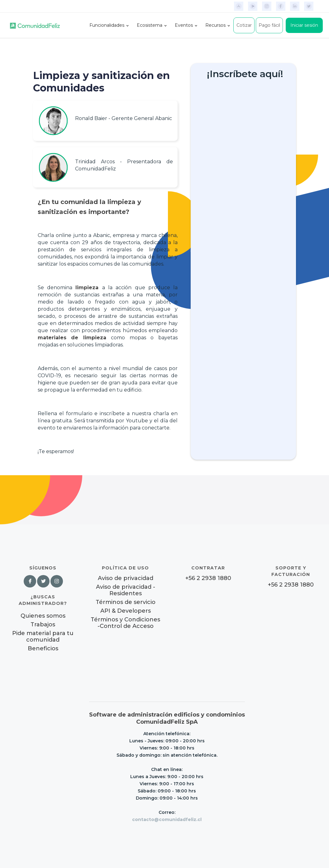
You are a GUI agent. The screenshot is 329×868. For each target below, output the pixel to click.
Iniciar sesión (304, 25)
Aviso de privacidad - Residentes (126, 590)
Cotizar (244, 25)
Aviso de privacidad (126, 578)
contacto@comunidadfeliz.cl (167, 819)
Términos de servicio (126, 602)
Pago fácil (269, 25)
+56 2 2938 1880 (208, 578)
